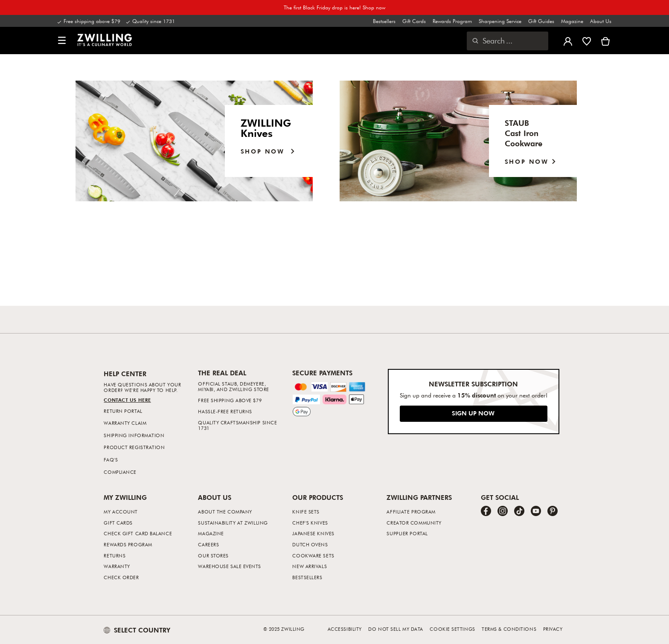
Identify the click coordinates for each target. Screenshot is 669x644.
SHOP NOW (532, 161)
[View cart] (605, 41)
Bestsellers (384, 21)
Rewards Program (452, 21)
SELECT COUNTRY (137, 630)
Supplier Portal (407, 533)
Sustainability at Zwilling (233, 523)
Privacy (553, 629)
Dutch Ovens (310, 544)
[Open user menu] (568, 41)
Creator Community (414, 523)
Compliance (120, 472)
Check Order (121, 577)
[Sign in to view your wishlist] (587, 41)
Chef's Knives (310, 523)
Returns (115, 556)
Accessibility (345, 629)
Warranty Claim (125, 423)
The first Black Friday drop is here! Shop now (334, 7)
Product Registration (134, 447)
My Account (121, 512)
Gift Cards (414, 21)
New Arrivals (310, 566)
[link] (105, 40)
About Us (601, 21)
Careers (208, 544)
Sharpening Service (500, 21)
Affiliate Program (411, 512)
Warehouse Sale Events (230, 566)
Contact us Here (127, 400)
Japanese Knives (313, 533)
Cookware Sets (313, 556)
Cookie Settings (452, 629)
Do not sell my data (396, 629)
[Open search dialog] (508, 41)
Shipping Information (134, 435)
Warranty (117, 566)
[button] (62, 41)
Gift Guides (541, 21)
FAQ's (111, 460)
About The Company (225, 512)
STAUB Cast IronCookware (524, 133)
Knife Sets (306, 512)
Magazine (572, 21)
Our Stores (213, 556)
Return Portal (123, 411)
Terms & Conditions (509, 629)
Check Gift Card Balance (138, 533)
